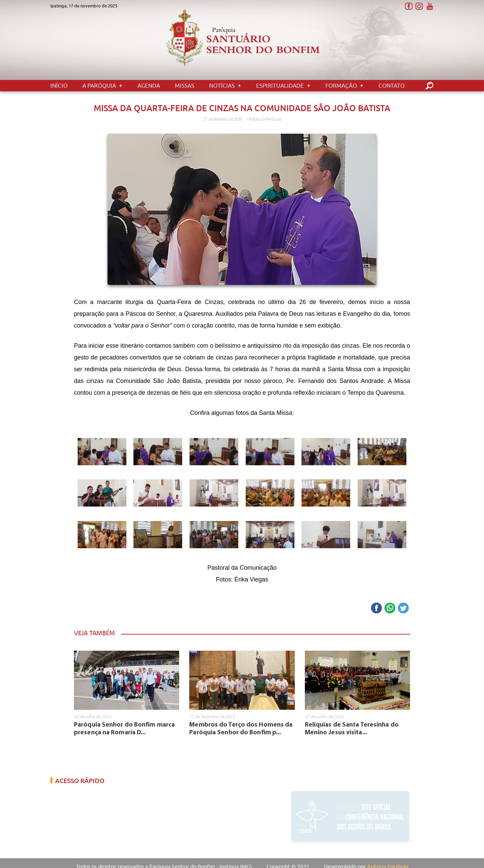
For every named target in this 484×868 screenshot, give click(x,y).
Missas (185, 86)
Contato (392, 86)
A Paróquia (99, 86)
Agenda (149, 86)
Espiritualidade (280, 86)
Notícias (222, 86)
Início (59, 86)
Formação (341, 86)
